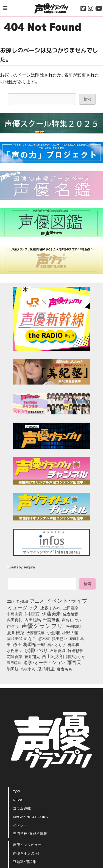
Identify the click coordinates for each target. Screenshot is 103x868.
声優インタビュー (27, 845)
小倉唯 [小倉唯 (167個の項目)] (53, 632)
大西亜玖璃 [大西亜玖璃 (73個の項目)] (36, 633)
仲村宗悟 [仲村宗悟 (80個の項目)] (32, 614)
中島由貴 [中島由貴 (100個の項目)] (15, 614)
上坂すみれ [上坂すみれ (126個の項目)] (51, 608)
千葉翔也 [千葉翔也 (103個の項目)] (51, 620)
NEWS (18, 800)
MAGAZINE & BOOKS (30, 817)
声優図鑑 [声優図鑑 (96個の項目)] (73, 626)
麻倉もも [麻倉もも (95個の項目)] (65, 669)
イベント (20, 825)
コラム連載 (22, 808)
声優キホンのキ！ (26, 853)
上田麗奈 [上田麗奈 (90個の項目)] (71, 608)
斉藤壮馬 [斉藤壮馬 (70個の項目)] (77, 638)
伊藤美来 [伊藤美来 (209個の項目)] (51, 613)
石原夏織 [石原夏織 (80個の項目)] (58, 650)
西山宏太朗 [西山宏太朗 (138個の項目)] (53, 656)
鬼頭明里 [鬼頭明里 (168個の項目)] (46, 668)
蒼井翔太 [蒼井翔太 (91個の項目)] (32, 657)
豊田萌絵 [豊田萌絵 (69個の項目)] (14, 663)
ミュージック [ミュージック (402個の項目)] (23, 607)
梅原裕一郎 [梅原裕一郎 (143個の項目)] (34, 644)
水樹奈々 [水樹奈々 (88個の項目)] (15, 651)
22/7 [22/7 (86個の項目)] (11, 601)
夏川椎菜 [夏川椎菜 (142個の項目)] (16, 633)
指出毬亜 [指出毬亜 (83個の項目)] (60, 638)
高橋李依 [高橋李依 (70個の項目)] (28, 669)
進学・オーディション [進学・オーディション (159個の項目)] (44, 662)
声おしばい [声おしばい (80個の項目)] (71, 620)
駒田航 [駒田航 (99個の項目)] (13, 669)
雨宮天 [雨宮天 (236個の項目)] (74, 662)
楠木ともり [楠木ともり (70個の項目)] (56, 644)
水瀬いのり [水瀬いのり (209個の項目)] (36, 650)
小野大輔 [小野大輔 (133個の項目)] (70, 633)
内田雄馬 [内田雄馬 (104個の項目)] (33, 620)
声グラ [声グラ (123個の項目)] (13, 626)
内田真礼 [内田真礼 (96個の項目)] (15, 620)
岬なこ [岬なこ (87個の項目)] (30, 638)
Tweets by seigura (21, 567)
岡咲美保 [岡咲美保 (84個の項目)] (15, 638)
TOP (16, 791)
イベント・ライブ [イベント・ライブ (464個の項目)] (67, 601)
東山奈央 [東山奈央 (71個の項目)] (14, 644)
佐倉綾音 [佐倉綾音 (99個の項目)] (71, 614)
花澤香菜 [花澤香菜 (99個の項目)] (15, 656)
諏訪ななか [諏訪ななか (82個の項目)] (76, 656)
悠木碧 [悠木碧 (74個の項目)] (44, 638)
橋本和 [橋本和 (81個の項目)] (73, 644)
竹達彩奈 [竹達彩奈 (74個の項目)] (75, 650)
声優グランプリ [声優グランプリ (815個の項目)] (42, 625)
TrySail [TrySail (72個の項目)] (22, 601)
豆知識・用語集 (25, 862)
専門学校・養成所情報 (30, 833)
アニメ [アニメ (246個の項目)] (37, 601)
